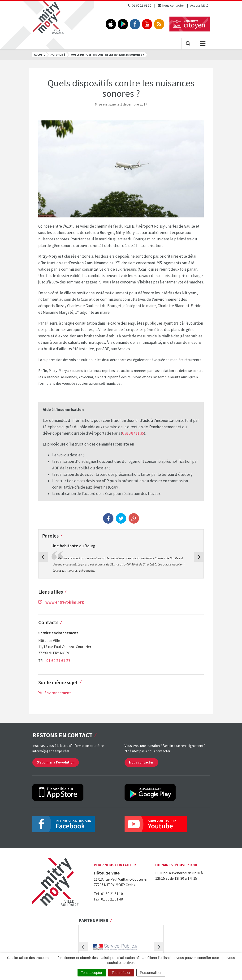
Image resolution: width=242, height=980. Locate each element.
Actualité (58, 55)
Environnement (55, 693)
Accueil (39, 55)
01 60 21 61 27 (58, 661)
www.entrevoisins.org (61, 602)
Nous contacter (171, 5)
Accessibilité (199, 5)
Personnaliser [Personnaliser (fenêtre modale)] (151, 973)
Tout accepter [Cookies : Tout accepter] (92, 973)
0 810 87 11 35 (133, 433)
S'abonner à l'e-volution (56, 762)
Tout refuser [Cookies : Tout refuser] (121, 973)
